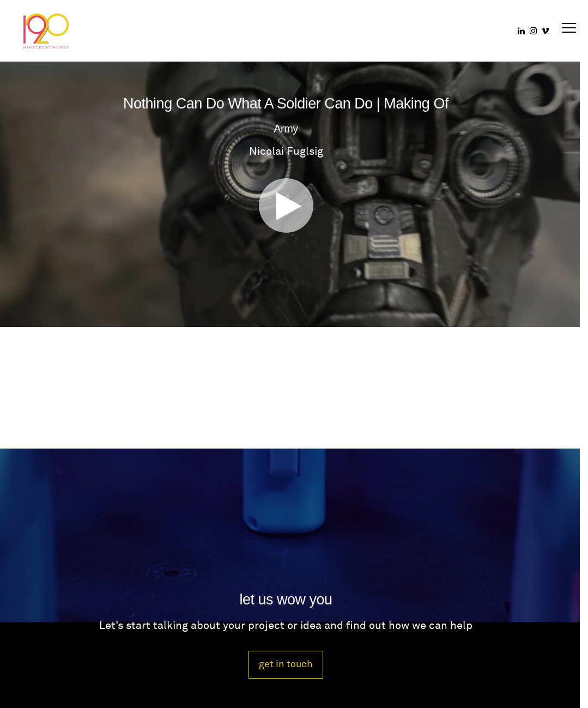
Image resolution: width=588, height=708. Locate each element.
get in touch (286, 664)
